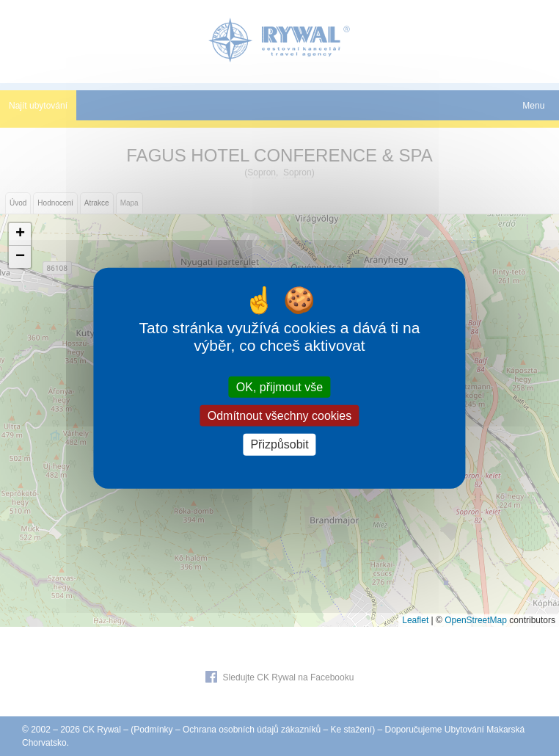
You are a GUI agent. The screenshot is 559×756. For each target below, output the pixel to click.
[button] (20, 235)
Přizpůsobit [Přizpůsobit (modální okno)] (279, 444)
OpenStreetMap (476, 620)
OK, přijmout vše (279, 387)
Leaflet (415, 620)
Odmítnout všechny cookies (280, 416)
